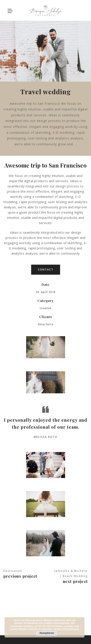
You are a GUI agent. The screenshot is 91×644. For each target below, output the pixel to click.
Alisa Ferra (46, 323)
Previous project (20, 575)
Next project (75, 580)
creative (45, 307)
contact (46, 268)
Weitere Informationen (67, 629)
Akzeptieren (47, 633)
